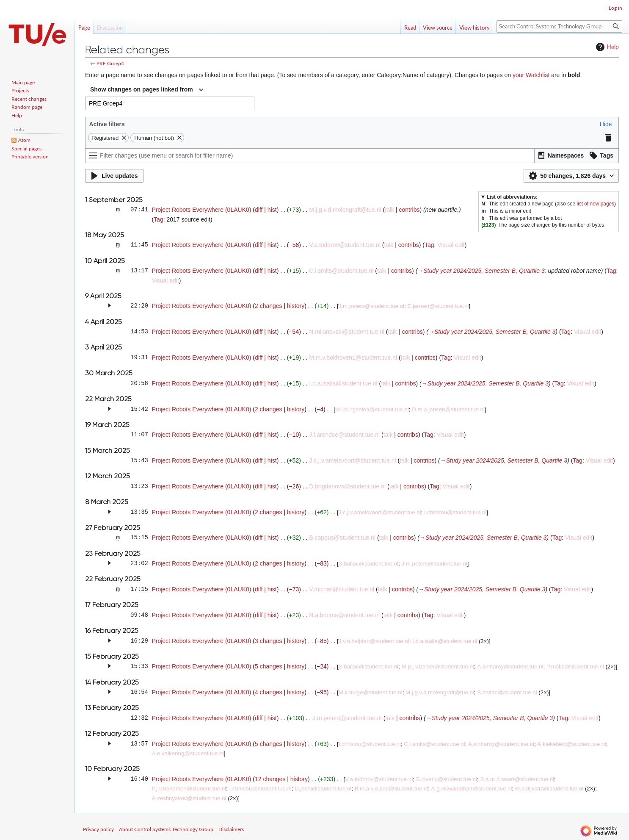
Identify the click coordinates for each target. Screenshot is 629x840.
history (296, 306)
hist (272, 210)
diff (259, 210)
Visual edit (451, 245)
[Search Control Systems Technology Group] (559, 26)
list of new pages (596, 204)
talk (389, 210)
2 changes (269, 306)
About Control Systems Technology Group (166, 829)
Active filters (107, 124)
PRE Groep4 (110, 63)
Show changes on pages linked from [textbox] (142, 89)
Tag (159, 219)
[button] (606, 124)
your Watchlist (531, 75)
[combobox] (147, 90)
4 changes (269, 692)
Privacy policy (98, 829)
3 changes (269, 641)
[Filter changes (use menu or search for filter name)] (310, 156)
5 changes (269, 666)
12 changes (270, 779)
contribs (409, 210)
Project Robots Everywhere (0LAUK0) (201, 210)
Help (606, 47)
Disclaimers (231, 829)
